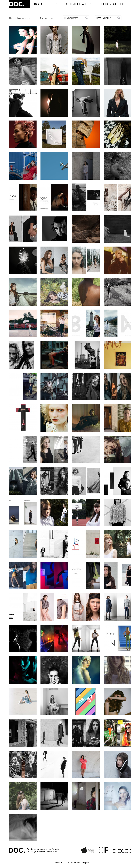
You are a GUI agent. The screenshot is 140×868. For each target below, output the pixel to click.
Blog (55, 4)
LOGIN (67, 863)
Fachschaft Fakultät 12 (104, 850)
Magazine (39, 4)
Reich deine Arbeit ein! (112, 4)
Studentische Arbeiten (79, 4)
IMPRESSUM (57, 863)
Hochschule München (88, 850)
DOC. (19, 4)
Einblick (122, 850)
